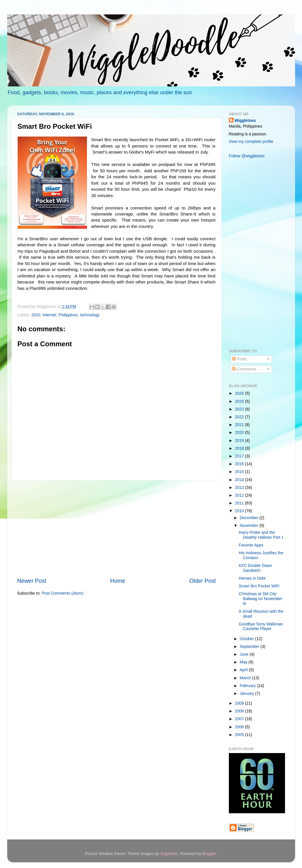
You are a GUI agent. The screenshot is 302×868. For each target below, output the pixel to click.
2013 (240, 487)
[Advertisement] (117, 529)
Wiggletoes (245, 120)
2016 (240, 464)
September (250, 646)
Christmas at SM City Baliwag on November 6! (260, 598)
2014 (240, 480)
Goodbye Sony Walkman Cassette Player (261, 626)
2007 (240, 719)
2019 (240, 440)
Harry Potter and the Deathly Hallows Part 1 (261, 535)
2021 (240, 425)
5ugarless (169, 854)
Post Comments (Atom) (63, 593)
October (247, 639)
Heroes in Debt (252, 578)
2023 (240, 409)
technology (90, 315)
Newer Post (32, 581)
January (247, 693)
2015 (240, 472)
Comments (244, 369)
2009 (240, 703)
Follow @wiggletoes (247, 156)
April (244, 670)
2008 (240, 711)
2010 (36, 315)
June (245, 654)
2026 (240, 393)
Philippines (68, 315)
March (246, 678)
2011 (240, 503)
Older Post (202, 581)
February (248, 686)
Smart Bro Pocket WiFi (259, 586)
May (244, 662)
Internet (49, 315)
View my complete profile (251, 141)
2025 (240, 401)
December (250, 518)
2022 (240, 417)
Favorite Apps (251, 545)
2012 (240, 495)
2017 (240, 456)
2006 (240, 727)
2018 (240, 448)
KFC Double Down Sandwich (255, 568)
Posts (239, 359)
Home (118, 581)
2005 (240, 735)
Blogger (209, 854)
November (250, 525)
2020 (240, 432)
